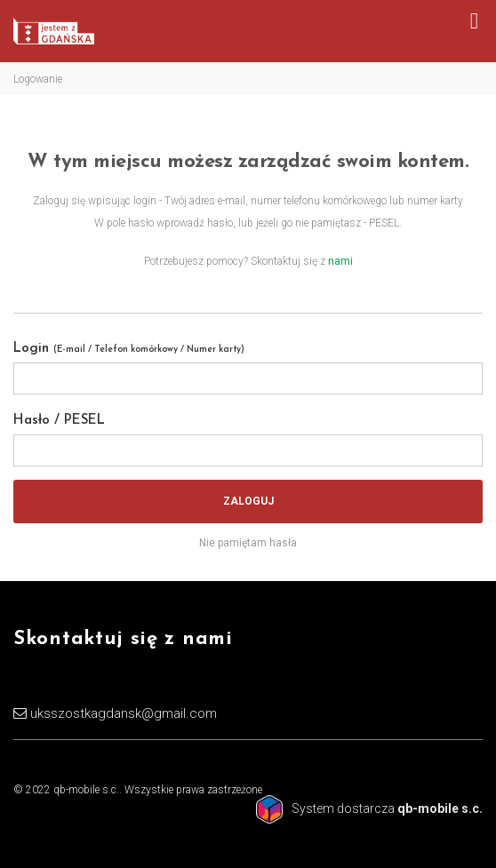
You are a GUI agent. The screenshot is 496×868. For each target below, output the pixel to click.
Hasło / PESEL (59, 421)
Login (129, 349)
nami (340, 261)
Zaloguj (248, 501)
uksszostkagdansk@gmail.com (124, 713)
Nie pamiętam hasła (248, 543)
